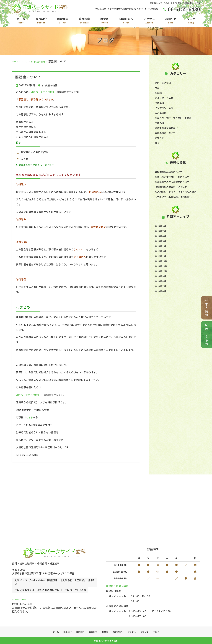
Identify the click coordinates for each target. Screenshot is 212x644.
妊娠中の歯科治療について (170, 172)
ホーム (21, 21)
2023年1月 (161, 261)
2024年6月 (161, 241)
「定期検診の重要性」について (172, 187)
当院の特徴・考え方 (166, 133)
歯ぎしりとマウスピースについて (174, 177)
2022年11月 (162, 271)
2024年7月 (161, 236)
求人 (157, 143)
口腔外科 (160, 123)
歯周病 (159, 93)
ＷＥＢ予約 (206, 335)
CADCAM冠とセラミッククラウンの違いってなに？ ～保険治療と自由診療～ (176, 197)
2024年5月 (161, 246)
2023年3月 (161, 256)
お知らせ (171, 21)
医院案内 (63, 21)
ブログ (191, 21)
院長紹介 (41, 21)
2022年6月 (161, 296)
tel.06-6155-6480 (33, 598)
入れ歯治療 (161, 113)
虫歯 (157, 88)
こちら (30, 417)
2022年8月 (161, 286)
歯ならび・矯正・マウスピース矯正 (175, 118)
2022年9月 (161, 281)
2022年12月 (162, 266)
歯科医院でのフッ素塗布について (174, 182)
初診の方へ (126, 21)
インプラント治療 (165, 108)
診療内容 (84, 21)
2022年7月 (161, 291)
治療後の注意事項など (167, 128)
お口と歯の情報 (50, 85)
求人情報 (206, 308)
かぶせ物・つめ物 (165, 98)
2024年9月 (161, 231)
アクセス (149, 21)
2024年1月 (161, 251)
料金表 (105, 21)
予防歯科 (160, 103)
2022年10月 (162, 276)
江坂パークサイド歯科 (44, 92)
